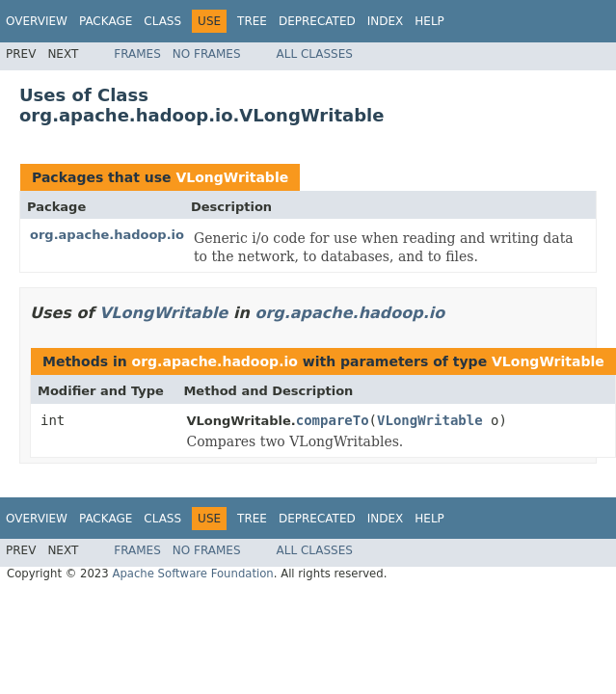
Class (162, 21)
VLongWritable (232, 177)
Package (106, 21)
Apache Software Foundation (192, 574)
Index (386, 21)
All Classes (315, 54)
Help (429, 21)
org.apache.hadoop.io (107, 235)
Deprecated (317, 21)
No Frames (207, 54)
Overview (37, 21)
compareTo (333, 420)
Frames (137, 54)
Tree (252, 21)
